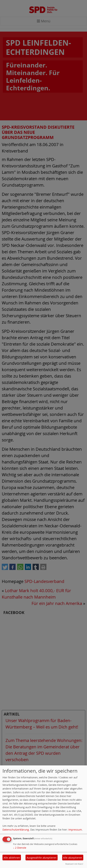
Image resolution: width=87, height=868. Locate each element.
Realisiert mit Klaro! (74, 864)
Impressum (75, 830)
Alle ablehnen (12, 858)
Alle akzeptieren (73, 858)
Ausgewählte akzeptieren (42, 858)
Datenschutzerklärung (16, 830)
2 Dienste (20, 848)
